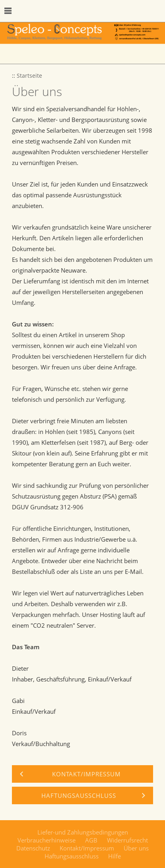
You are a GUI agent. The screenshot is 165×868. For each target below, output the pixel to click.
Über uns (136, 848)
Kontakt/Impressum (87, 848)
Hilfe (115, 856)
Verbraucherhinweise (47, 840)
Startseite (29, 76)
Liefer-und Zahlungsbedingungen (83, 832)
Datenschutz (33, 848)
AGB (91, 840)
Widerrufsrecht (127, 840)
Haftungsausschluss (72, 856)
